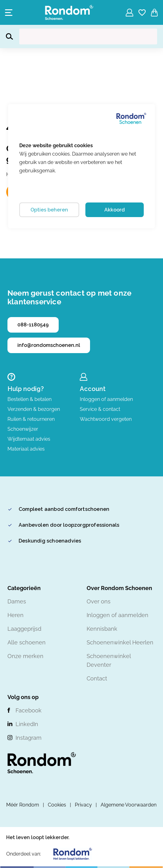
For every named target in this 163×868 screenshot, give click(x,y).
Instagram (29, 738)
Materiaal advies (26, 449)
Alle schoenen (27, 642)
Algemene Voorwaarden (129, 805)
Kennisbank (102, 629)
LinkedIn (27, 724)
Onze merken (25, 656)
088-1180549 (33, 325)
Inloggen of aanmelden (106, 399)
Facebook (29, 710)
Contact (97, 678)
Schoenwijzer (23, 429)
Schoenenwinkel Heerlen (120, 642)
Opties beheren (49, 210)
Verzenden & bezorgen (34, 409)
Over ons (99, 601)
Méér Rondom (23, 805)
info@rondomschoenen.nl (49, 345)
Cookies (57, 805)
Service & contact (100, 409)
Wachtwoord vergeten (106, 419)
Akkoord (115, 210)
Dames (17, 601)
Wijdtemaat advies (29, 439)
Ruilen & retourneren (31, 419)
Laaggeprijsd (24, 629)
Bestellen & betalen (29, 399)
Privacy (83, 805)
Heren (16, 615)
